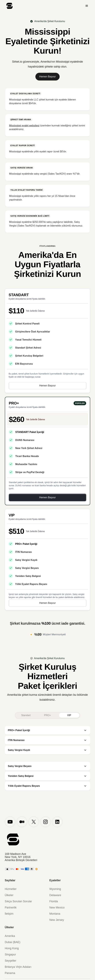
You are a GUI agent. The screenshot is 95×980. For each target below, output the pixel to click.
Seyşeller (11, 961)
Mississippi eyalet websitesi (24, 126)
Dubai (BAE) (13, 942)
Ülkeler (9, 895)
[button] (87, 6)
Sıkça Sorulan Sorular (18, 901)
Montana (55, 914)
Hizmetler (11, 889)
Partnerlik (11, 908)
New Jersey (57, 920)
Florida (54, 901)
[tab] (26, 715)
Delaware (55, 895)
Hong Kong (12, 948)
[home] (9, 6)
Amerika (10, 936)
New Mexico (57, 908)
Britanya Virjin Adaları (18, 967)
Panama (10, 973)
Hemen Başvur (47, 77)
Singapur (10, 955)
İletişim (9, 914)
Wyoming (55, 889)
